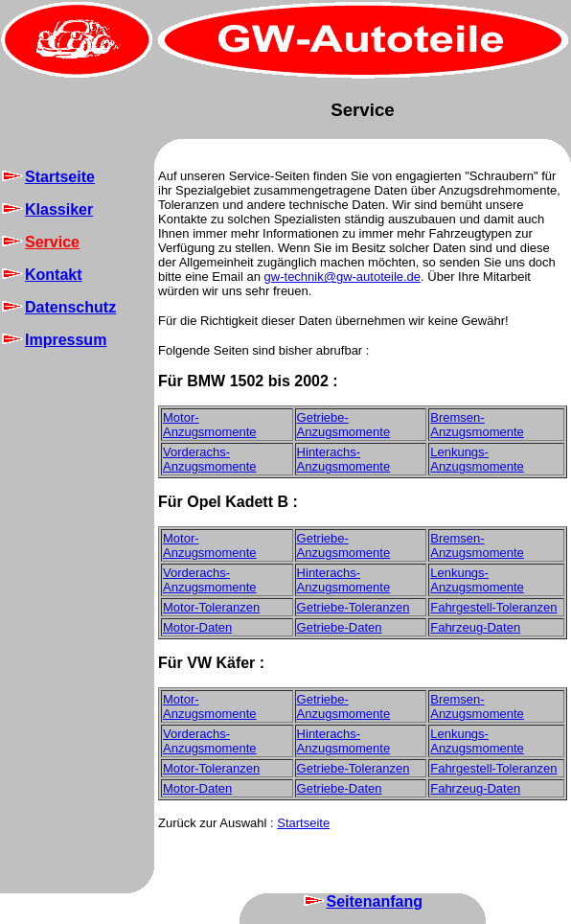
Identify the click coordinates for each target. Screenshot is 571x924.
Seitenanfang (362, 901)
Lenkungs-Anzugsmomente (477, 459)
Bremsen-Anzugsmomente (477, 425)
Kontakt (41, 275)
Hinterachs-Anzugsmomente (344, 459)
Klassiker (46, 209)
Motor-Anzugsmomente (210, 425)
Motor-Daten (197, 627)
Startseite (47, 177)
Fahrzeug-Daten (475, 627)
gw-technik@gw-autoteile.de (343, 277)
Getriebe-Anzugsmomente (344, 425)
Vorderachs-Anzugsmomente (210, 459)
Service (363, 110)
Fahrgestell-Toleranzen (493, 607)
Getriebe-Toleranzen (354, 607)
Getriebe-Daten (340, 627)
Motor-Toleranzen (211, 607)
